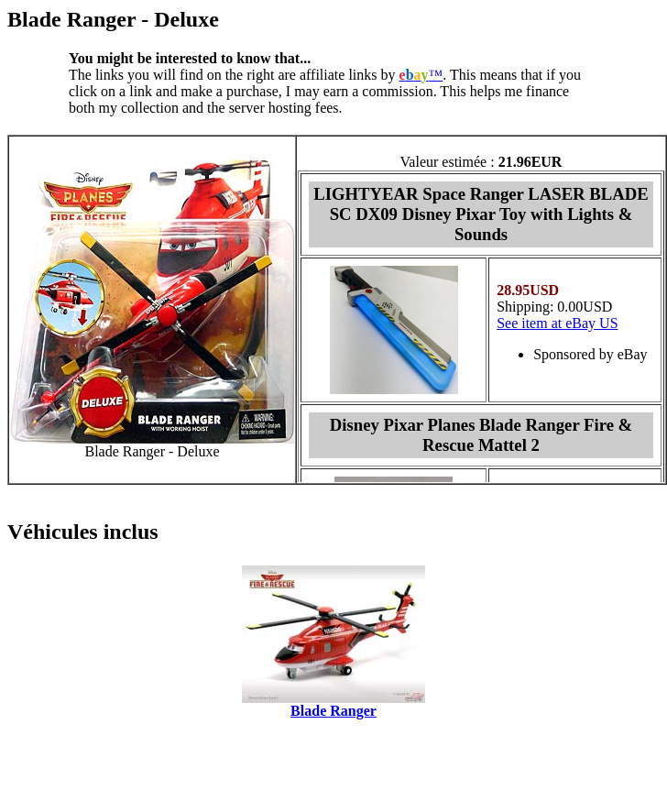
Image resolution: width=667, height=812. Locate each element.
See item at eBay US (557, 323)
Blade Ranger (333, 711)
